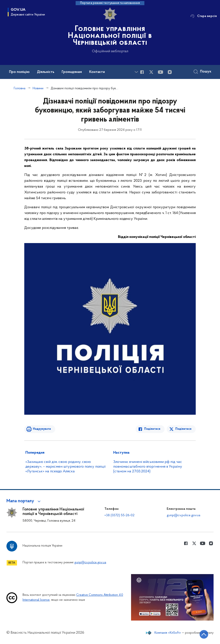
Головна (20, 88)
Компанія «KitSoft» (168, 633)
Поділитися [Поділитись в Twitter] (183, 429)
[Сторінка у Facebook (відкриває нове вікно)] (142, 72)
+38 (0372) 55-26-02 (119, 515)
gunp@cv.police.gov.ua (183, 515)
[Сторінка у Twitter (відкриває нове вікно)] (151, 72)
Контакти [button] (97, 72)
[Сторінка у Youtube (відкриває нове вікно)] (160, 72)
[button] (24, 501)
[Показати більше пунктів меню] (136, 72)
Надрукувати (42, 429)
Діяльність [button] (46, 72)
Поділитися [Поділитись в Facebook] (152, 429)
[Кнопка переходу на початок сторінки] (204, 634)
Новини (38, 88)
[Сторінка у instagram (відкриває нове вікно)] (170, 72)
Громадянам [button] (72, 72)
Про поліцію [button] (19, 72)
